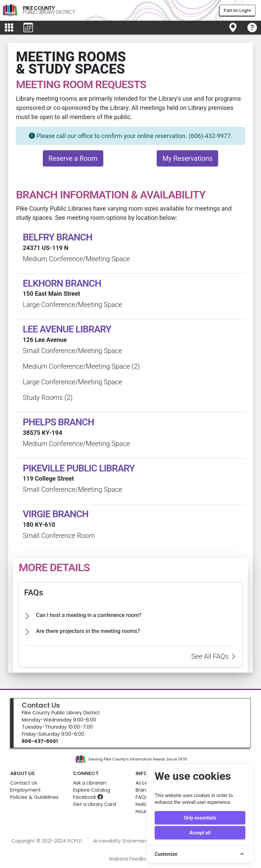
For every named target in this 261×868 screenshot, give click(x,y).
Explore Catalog (92, 790)
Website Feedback (131, 859)
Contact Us (41, 705)
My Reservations (187, 158)
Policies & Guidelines (34, 797)
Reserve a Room (73, 158)
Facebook (88, 797)
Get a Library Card (94, 804)
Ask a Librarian (90, 783)
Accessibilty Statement (121, 841)
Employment (25, 790)
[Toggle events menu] (28, 28)
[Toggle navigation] (233, 28)
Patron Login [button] (237, 10)
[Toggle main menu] (9, 28)
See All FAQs (214, 656)
